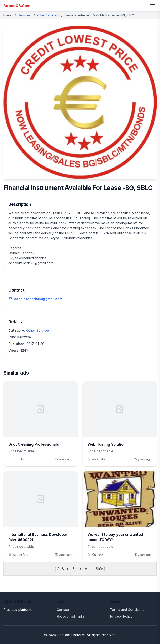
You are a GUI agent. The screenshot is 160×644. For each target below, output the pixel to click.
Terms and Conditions (127, 610)
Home (7, 15)
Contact (63, 610)
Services (24, 15)
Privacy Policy (121, 616)
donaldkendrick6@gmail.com (38, 299)
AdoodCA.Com (17, 6)
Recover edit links (71, 616)
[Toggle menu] (152, 6)
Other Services (48, 15)
